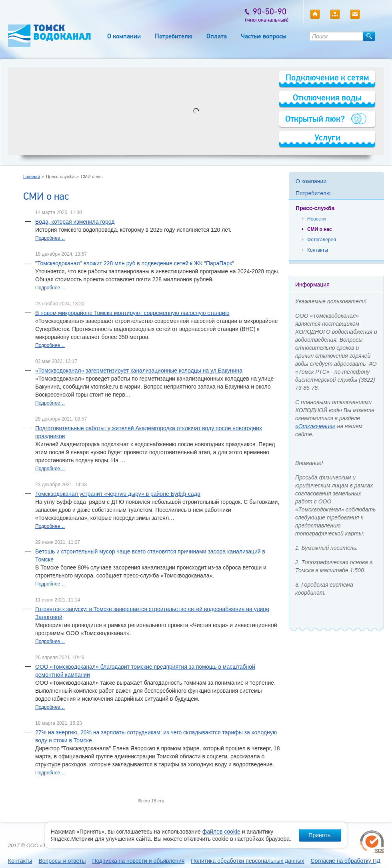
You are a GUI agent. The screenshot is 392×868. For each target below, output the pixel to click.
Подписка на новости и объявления (138, 861)
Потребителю (174, 36)
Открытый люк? (315, 119)
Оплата (217, 36)
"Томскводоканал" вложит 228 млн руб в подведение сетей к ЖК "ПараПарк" (135, 263)
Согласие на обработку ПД (346, 861)
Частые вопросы (264, 36)
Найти (369, 36)
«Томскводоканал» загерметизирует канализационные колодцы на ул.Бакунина (139, 371)
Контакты (318, 250)
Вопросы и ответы (62, 861)
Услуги (327, 137)
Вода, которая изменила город (75, 222)
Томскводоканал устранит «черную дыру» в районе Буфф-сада (118, 494)
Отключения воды (327, 97)
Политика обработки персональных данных (247, 861)
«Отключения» (315, 426)
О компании (124, 36)
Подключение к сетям (327, 77)
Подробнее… (50, 238)
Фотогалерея (322, 240)
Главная (32, 176)
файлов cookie (221, 832)
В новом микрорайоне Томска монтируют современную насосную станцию (132, 313)
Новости (316, 219)
